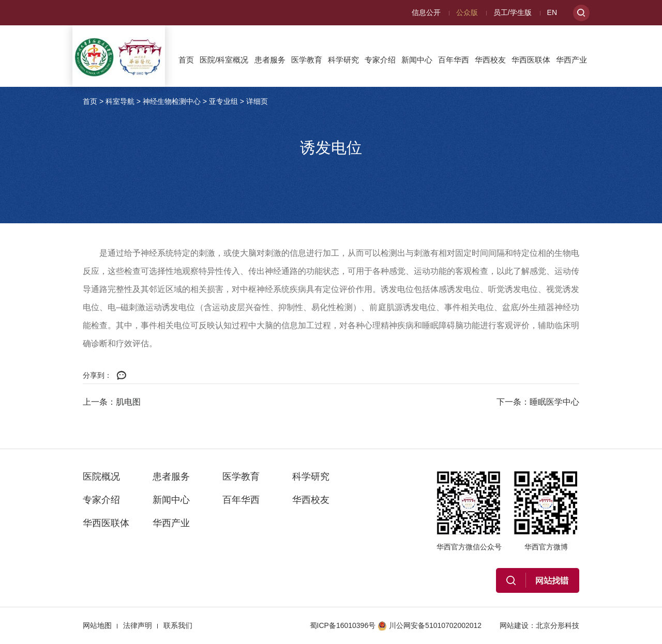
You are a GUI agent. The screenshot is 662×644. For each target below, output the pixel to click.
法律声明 (138, 625)
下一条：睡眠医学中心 (538, 402)
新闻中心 (417, 60)
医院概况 (101, 477)
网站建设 (514, 625)
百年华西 (454, 60)
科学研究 (343, 60)
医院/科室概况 (224, 60)
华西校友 (490, 60)
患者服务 (270, 60)
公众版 (467, 12)
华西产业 (571, 60)
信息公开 (426, 12)
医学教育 (307, 60)
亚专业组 (223, 101)
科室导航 (120, 101)
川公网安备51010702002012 (430, 625)
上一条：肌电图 (112, 402)
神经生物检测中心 (172, 101)
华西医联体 (531, 60)
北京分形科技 (558, 625)
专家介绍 (380, 60)
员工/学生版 (513, 12)
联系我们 (178, 625)
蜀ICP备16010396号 (343, 625)
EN (552, 12)
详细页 (257, 101)
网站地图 (97, 625)
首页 (186, 60)
